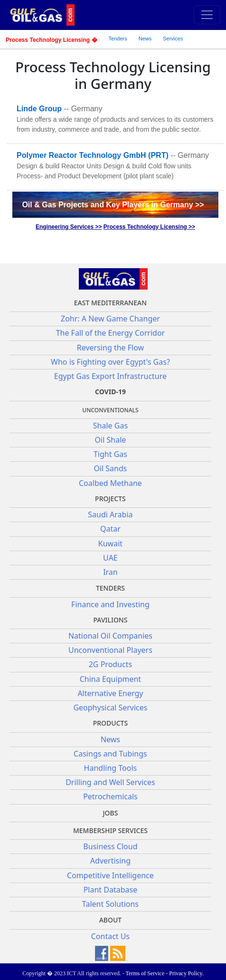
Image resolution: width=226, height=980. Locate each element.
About (111, 920)
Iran (110, 572)
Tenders (118, 39)
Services (173, 39)
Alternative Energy (110, 693)
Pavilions (110, 620)
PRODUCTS (110, 723)
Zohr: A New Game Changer (110, 319)
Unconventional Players (110, 650)
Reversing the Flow (110, 348)
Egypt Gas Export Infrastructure (110, 376)
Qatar (110, 529)
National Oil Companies (110, 636)
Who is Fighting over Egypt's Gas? (110, 362)
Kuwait (110, 543)
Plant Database (111, 890)
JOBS (110, 813)
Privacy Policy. (186, 973)
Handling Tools (111, 768)
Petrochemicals (110, 796)
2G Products (110, 664)
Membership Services (110, 830)
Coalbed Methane (110, 483)
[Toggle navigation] (207, 15)
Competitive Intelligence (110, 875)
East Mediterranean (110, 303)
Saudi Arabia (110, 514)
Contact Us (110, 936)
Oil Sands (110, 468)
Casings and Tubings (110, 754)
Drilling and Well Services (110, 782)
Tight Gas (110, 454)
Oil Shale (111, 440)
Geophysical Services (110, 708)
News (145, 39)
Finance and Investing (110, 604)
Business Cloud (110, 846)
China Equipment (110, 679)
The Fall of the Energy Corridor (111, 333)
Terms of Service (145, 973)
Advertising (110, 861)
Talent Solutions (110, 904)
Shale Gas (110, 426)
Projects (110, 499)
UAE (110, 558)
